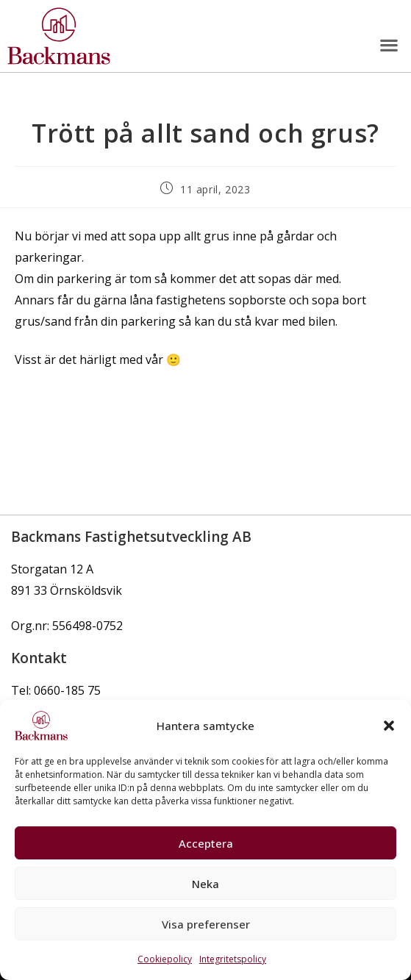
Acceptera (206, 843)
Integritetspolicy (233, 959)
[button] (389, 726)
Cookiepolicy (165, 959)
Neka (205, 884)
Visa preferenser (206, 924)
